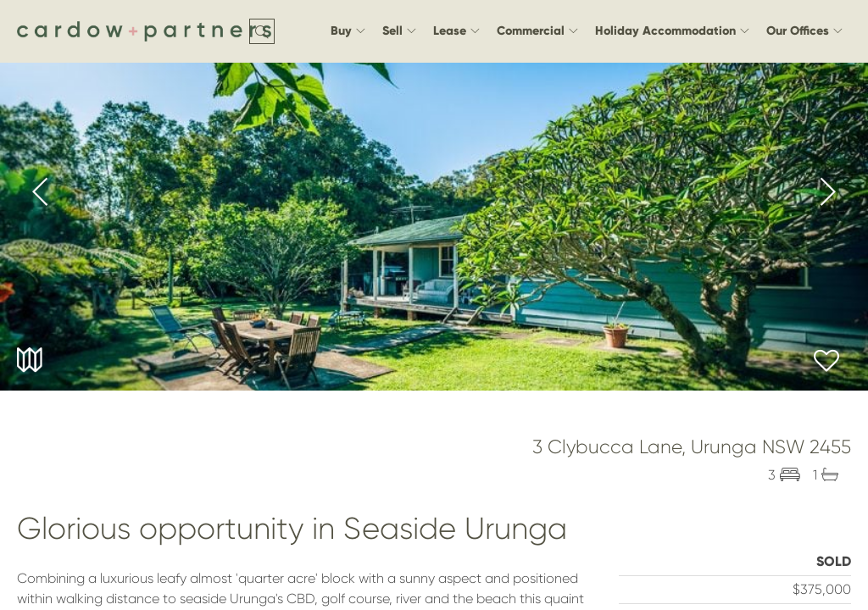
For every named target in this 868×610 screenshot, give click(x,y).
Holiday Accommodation (672, 30)
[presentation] (41, 195)
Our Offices (804, 30)
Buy (348, 30)
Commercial (537, 30)
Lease (456, 30)
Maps (30, 360)
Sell (399, 30)
